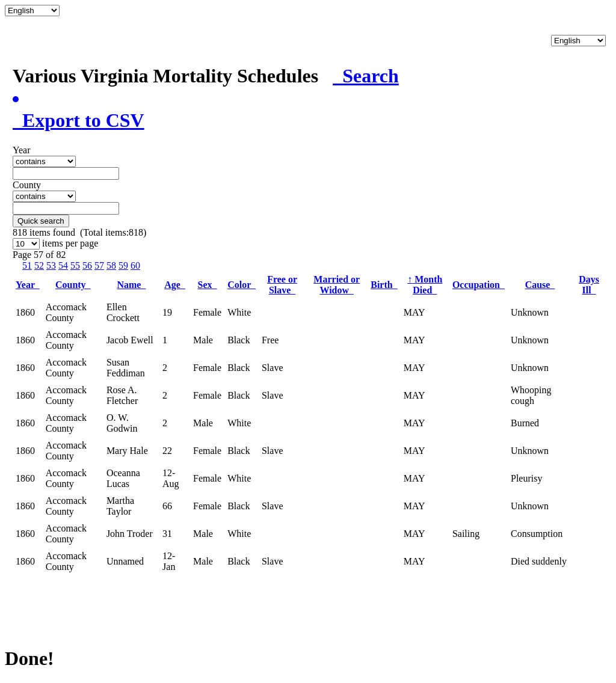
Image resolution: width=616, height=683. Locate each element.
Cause (540, 285)
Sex (208, 285)
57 (99, 265)
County (73, 285)
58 (111, 265)
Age (175, 285)
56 (87, 265)
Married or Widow (337, 285)
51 (27, 265)
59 (123, 265)
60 (135, 265)
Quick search (41, 221)
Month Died (425, 285)
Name (131, 285)
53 (51, 265)
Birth (384, 285)
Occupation (479, 285)
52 (39, 265)
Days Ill (589, 285)
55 (75, 265)
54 (63, 265)
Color (242, 285)
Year (28, 285)
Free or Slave (282, 285)
